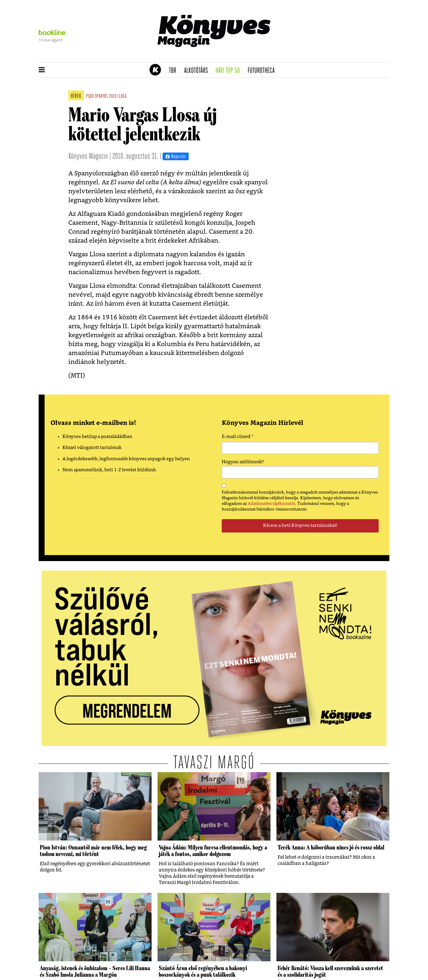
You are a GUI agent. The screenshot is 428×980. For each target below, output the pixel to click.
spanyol (101, 96)
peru (90, 96)
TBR (174, 71)
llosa (122, 96)
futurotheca (263, 71)
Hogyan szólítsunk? (243, 462)
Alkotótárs (198, 71)
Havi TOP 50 (230, 71)
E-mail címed (238, 437)
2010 (112, 96)
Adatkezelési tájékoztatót (272, 504)
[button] (42, 70)
